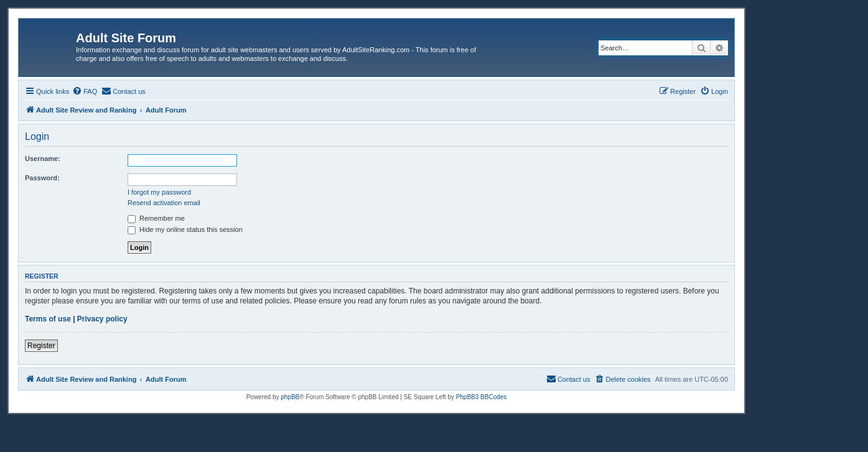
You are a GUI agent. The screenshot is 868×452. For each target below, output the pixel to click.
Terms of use (48, 319)
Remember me (156, 218)
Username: (43, 159)
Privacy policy (102, 319)
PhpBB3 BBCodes (482, 397)
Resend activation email (164, 203)
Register (41, 346)
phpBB (290, 397)
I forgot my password (159, 192)
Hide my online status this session (185, 229)
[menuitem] (85, 91)
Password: (42, 178)
